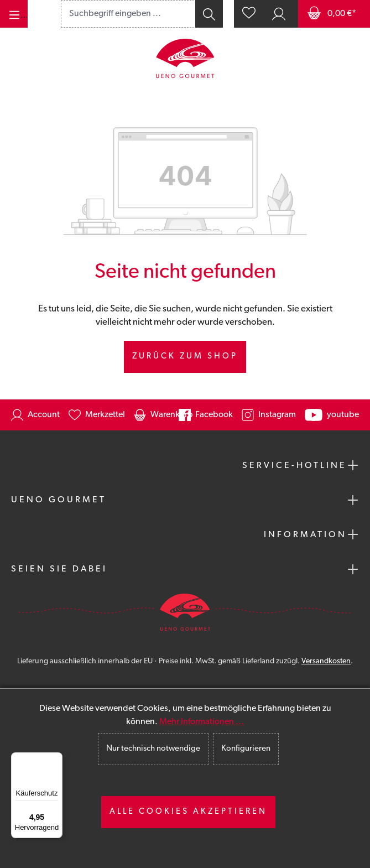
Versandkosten (326, 661)
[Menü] (14, 14)
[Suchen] (208, 14)
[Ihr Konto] (279, 14)
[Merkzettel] (249, 14)
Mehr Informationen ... (202, 722)
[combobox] (127, 14)
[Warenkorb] (334, 14)
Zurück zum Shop (185, 357)
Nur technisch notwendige (153, 749)
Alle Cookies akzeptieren (188, 812)
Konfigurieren (246, 749)
